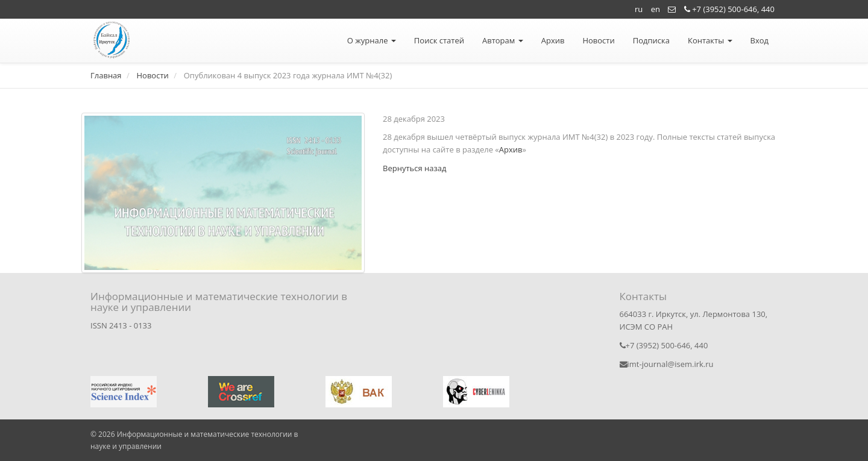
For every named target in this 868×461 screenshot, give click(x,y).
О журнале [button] (372, 40)
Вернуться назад (414, 168)
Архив (553, 40)
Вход (760, 40)
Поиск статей (439, 40)
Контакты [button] (710, 40)
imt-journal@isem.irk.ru (667, 364)
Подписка (651, 40)
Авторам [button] (503, 40)
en (656, 9)
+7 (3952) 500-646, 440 (729, 9)
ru (639, 9)
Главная (106, 75)
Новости (598, 40)
